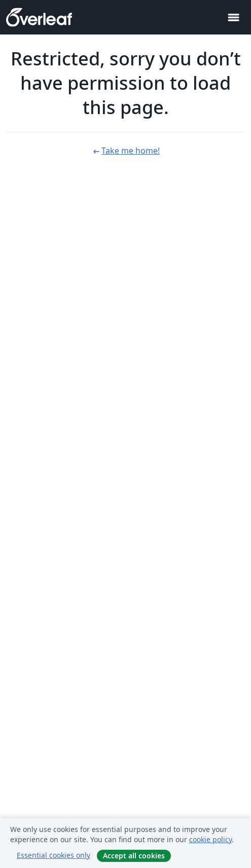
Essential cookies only (53, 855)
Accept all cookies (134, 856)
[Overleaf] (39, 17)
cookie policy (210, 839)
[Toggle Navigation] (233, 17)
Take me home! (126, 151)
